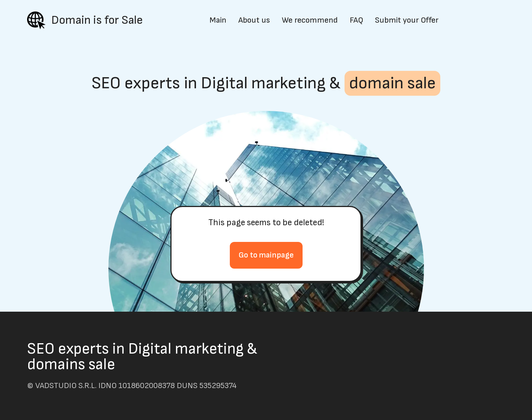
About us (254, 20)
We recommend (310, 20)
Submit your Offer (407, 20)
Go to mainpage (266, 255)
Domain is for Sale (97, 20)
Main (218, 20)
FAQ (356, 20)
